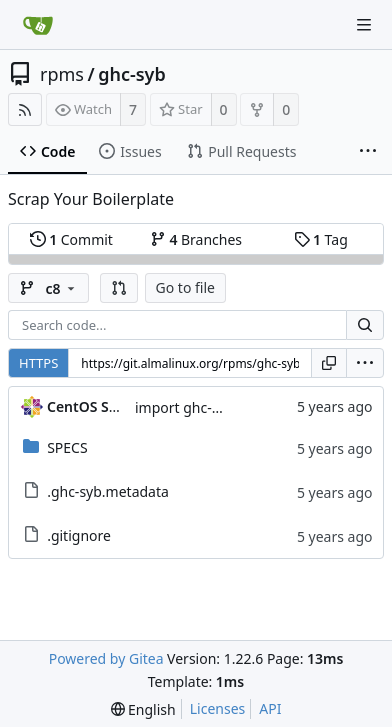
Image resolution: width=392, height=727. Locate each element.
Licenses (218, 708)
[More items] (368, 152)
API (270, 708)
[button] (119, 288)
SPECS (67, 447)
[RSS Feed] (25, 109)
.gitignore (79, 535)
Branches (196, 239)
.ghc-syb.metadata (108, 491)
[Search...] (365, 325)
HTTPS (38, 363)
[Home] (38, 25)
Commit (71, 239)
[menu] (365, 363)
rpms (62, 74)
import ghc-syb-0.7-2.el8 (214, 407)
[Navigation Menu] (364, 25)
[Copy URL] (329, 363)
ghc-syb (132, 74)
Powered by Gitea (106, 658)
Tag (321, 239)
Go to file (185, 287)
